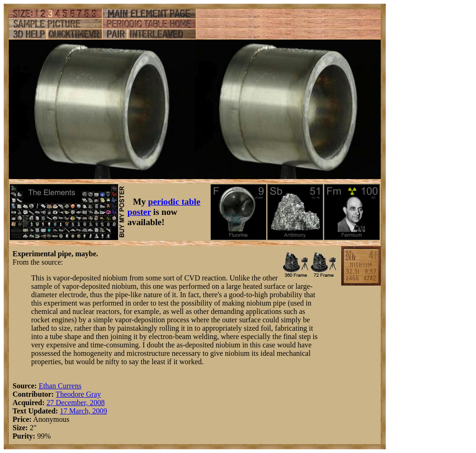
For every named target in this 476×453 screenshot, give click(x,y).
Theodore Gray (78, 394)
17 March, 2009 (84, 411)
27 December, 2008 (76, 403)
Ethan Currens (60, 386)
